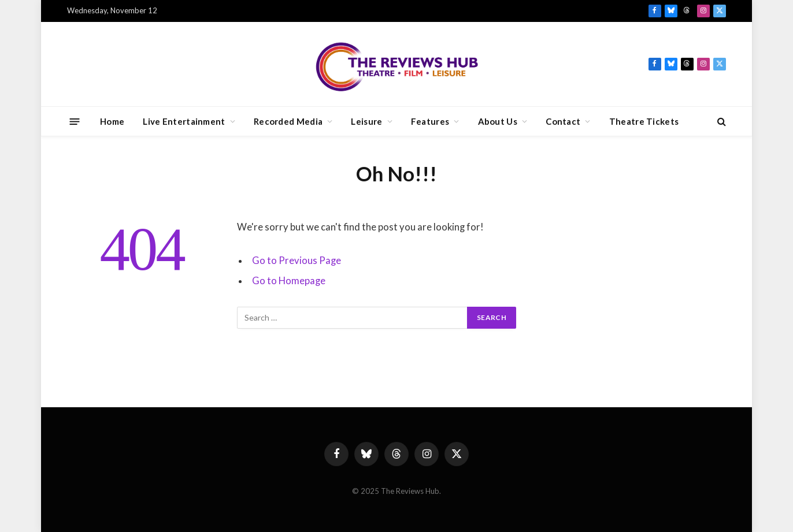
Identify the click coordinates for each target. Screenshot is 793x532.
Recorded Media (288, 121)
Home (112, 121)
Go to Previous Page (297, 261)
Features (430, 121)
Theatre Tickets (644, 121)
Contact (563, 121)
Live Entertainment (184, 121)
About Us (498, 121)
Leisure (366, 121)
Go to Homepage (289, 281)
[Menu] (75, 121)
